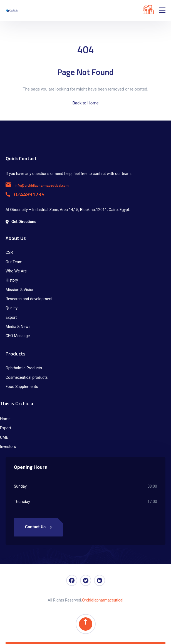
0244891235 (25, 194)
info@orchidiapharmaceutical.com (37, 185)
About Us (16, 238)
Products (16, 354)
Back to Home (85, 103)
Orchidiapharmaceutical (103, 600)
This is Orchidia (17, 403)
